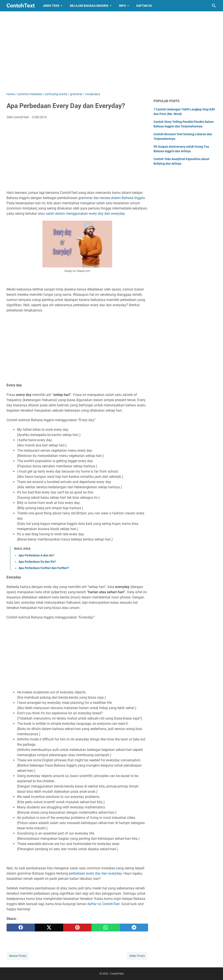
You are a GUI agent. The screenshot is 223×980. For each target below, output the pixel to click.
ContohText (21, 6)
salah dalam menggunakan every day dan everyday (85, 214)
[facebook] (21, 928)
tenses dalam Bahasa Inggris (122, 198)
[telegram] (134, 928)
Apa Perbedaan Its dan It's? (37, 562)
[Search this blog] (214, 6)
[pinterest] (77, 928)
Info (122, 6)
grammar (85, 198)
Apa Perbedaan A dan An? (36, 555)
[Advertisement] (111, 55)
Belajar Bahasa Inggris (89, 6)
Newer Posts (18, 956)
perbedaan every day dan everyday (95, 873)
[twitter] (49, 928)
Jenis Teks (51, 6)
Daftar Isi (144, 6)
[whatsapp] (106, 928)
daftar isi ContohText (103, 904)
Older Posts (137, 956)
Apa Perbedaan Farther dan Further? (44, 568)
